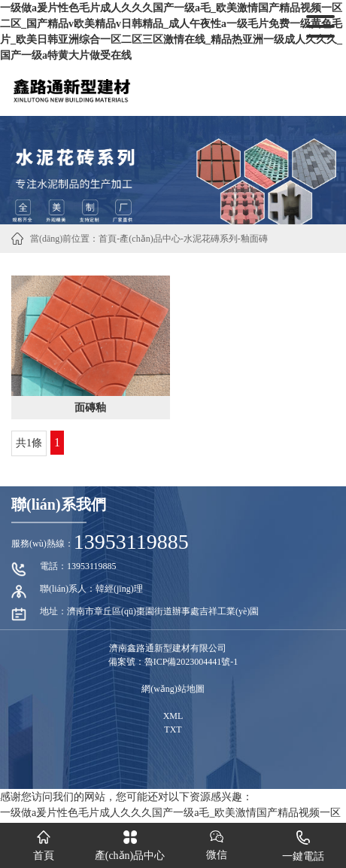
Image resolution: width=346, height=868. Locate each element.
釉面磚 (254, 239)
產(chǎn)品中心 (150, 239)
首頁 (108, 239)
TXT (173, 729)
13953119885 (131, 542)
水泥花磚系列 (211, 239)
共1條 (29, 443)
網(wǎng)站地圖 (173, 689)
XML (173, 716)
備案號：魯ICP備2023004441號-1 (173, 662)
